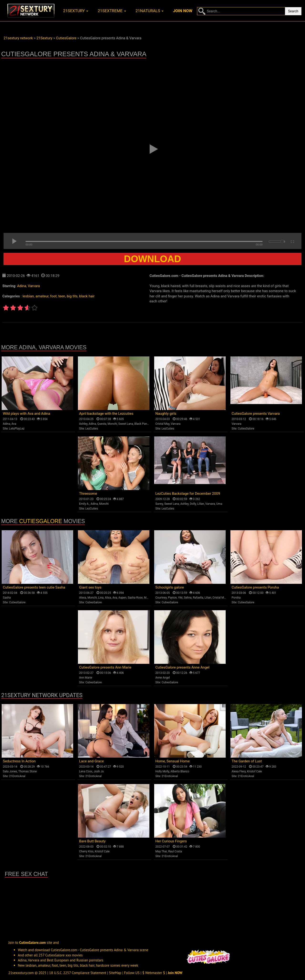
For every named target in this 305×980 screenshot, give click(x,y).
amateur (42, 296)
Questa (102, 424)
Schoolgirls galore (170, 587)
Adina (22, 286)
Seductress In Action (19, 761)
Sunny (159, 504)
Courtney (161, 598)
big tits (72, 296)
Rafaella (198, 598)
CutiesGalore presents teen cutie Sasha (34, 587)
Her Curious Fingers (171, 841)
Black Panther (143, 424)
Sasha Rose (135, 598)
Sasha (7, 598)
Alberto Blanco (180, 771)
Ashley (83, 424)
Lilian (201, 504)
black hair (87, 296)
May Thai (161, 851)
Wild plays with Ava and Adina (27, 414)
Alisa (108, 598)
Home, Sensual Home (173, 761)
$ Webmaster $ (154, 973)
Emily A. (84, 504)
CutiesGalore (246, 429)
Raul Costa (175, 851)
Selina (188, 598)
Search (293, 11)
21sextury (76, 11)
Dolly (193, 504)
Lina (101, 598)
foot (53, 296)
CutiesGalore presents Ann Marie (105, 667)
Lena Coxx (86, 771)
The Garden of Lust (247, 761)
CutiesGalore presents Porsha (255, 587)
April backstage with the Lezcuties (106, 414)
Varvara (34, 286)
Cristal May (162, 424)
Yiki (180, 598)
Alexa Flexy (239, 771)
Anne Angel (163, 678)
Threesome (88, 494)
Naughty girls (166, 414)
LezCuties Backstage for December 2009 (188, 494)
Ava (14, 424)
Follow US (132, 973)
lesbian (28, 296)
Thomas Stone (28, 771)
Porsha (236, 598)
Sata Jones (10, 771)
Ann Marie (86, 678)
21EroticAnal (17, 776)
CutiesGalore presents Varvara (256, 414)
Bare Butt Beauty (92, 841)
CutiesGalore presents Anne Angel (182, 667)
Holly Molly (162, 771)
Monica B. (150, 598)
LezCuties (92, 429)
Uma (219, 504)
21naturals (150, 11)
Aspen (122, 598)
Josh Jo (99, 771)
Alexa (83, 598)
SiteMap (115, 973)
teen (62, 296)
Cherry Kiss (86, 851)
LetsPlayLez (17, 429)
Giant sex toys (90, 587)
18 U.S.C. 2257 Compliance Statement (78, 973)
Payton (172, 598)
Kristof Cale (254, 771)
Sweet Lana (126, 424)
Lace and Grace (91, 761)
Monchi (112, 424)
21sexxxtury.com (21, 973)
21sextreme (112, 11)
